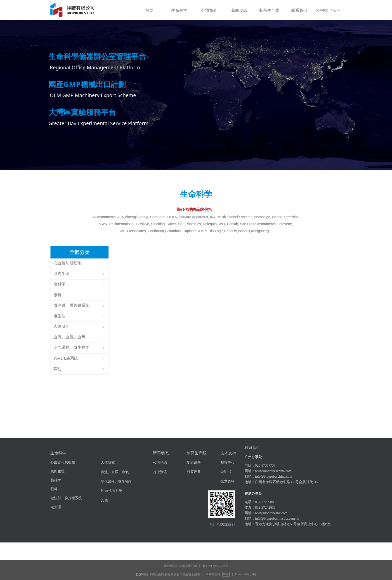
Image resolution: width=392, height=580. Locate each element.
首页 (149, 10)
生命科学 (179, 10)
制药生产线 (269, 10)
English (335, 10)
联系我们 (299, 10)
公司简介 (209, 10)
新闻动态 (239, 10)
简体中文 (322, 10)
